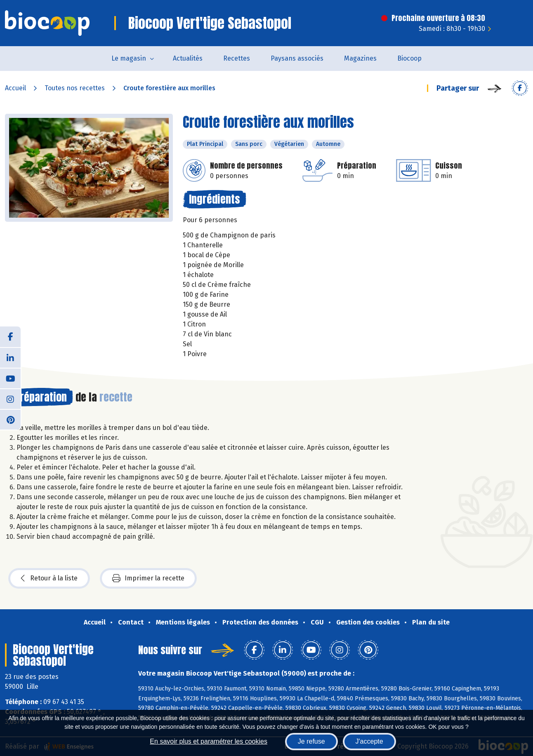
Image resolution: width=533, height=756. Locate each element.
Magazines (360, 58)
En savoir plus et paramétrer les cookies (209, 741)
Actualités (188, 58)
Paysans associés (297, 58)
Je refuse (311, 741)
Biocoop (409, 58)
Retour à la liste (49, 578)
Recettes (237, 58)
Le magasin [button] (129, 58)
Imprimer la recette (148, 578)
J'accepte (369, 741)
